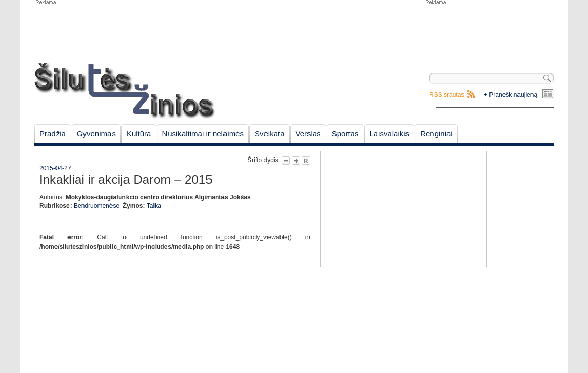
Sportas (345, 133)
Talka (154, 206)
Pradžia (53, 133)
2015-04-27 (55, 168)
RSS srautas (447, 95)
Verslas (308, 133)
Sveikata (270, 133)
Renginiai (436, 133)
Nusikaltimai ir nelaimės (203, 133)
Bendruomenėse (96, 206)
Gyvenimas (96, 133)
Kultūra (139, 133)
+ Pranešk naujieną (510, 95)
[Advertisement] (489, 31)
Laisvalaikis (389, 133)
